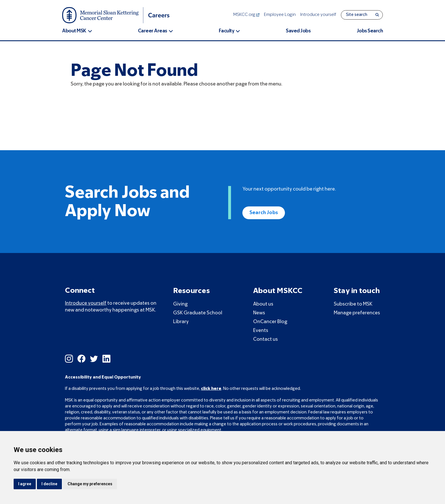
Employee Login (280, 15)
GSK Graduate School (198, 313)
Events (261, 331)
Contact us (265, 339)
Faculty (227, 31)
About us (263, 304)
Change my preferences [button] (90, 484)
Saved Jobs (298, 31)
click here (211, 389)
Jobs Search (370, 31)
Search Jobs (264, 213)
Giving (180, 304)
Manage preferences (357, 313)
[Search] (377, 15)
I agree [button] (25, 484)
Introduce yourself (318, 15)
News (259, 313)
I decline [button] (49, 484)
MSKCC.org (246, 15)
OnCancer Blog (270, 322)
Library (181, 322)
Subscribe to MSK (353, 304)
